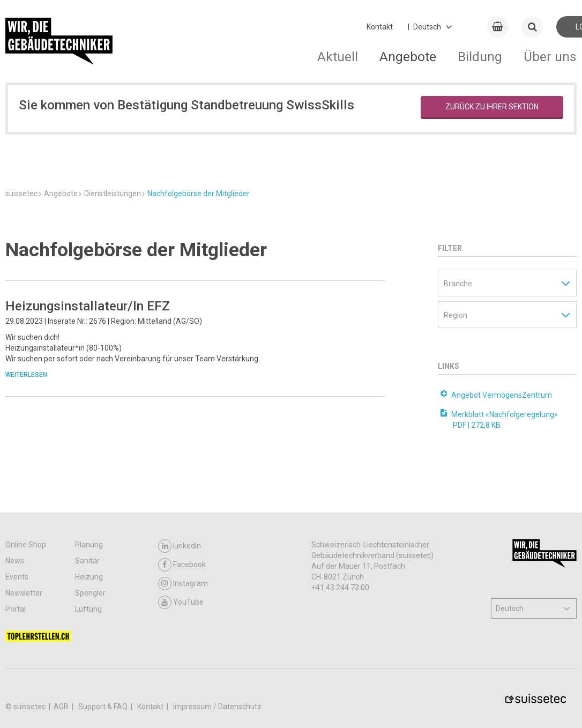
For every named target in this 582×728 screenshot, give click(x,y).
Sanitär (87, 561)
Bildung (480, 57)
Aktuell (338, 57)
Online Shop (26, 545)
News (15, 561)
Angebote (408, 57)
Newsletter (24, 593)
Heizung (89, 577)
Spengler (90, 593)
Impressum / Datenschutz (217, 707)
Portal (16, 609)
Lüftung (88, 609)
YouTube (181, 602)
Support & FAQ (104, 707)
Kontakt (380, 27)
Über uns (550, 57)
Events (17, 577)
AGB (62, 707)
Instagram (183, 584)
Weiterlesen (26, 375)
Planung (89, 545)
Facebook (182, 565)
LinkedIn (180, 546)
